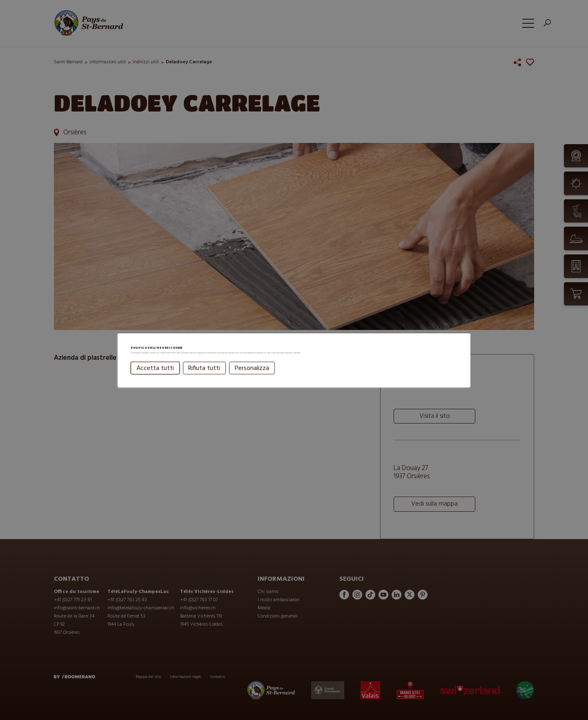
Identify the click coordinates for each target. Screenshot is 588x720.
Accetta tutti (155, 379)
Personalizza (252, 379)
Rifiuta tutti (204, 379)
